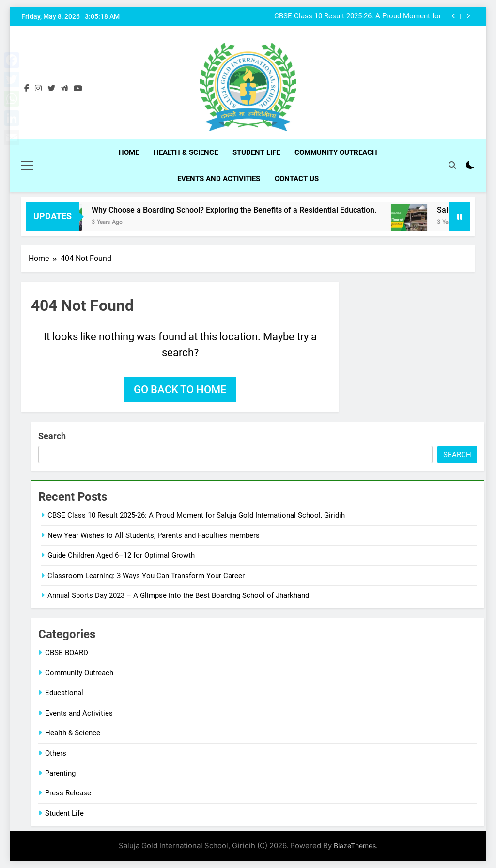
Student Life (256, 152)
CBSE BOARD (67, 652)
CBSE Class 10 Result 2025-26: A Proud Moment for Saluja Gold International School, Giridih (358, 16)
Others (56, 752)
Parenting (60, 773)
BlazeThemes (355, 845)
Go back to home (180, 389)
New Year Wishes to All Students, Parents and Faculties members (154, 534)
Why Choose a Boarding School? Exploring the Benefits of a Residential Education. (246, 209)
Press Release (68, 792)
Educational (64, 692)
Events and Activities (219, 179)
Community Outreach (336, 152)
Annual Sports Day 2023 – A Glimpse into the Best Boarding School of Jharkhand (178, 595)
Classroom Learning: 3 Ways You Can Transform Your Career (146, 575)
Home (129, 152)
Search (52, 435)
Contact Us (297, 179)
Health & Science (186, 152)
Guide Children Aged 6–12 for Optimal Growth (121, 555)
